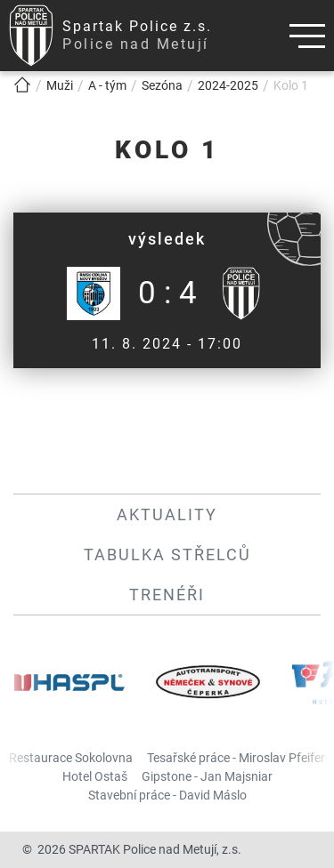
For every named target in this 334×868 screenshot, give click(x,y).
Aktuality (167, 514)
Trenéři (167, 595)
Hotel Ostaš (95, 776)
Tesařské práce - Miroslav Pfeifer (236, 758)
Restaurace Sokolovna (71, 758)
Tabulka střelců (167, 555)
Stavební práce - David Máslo (167, 795)
